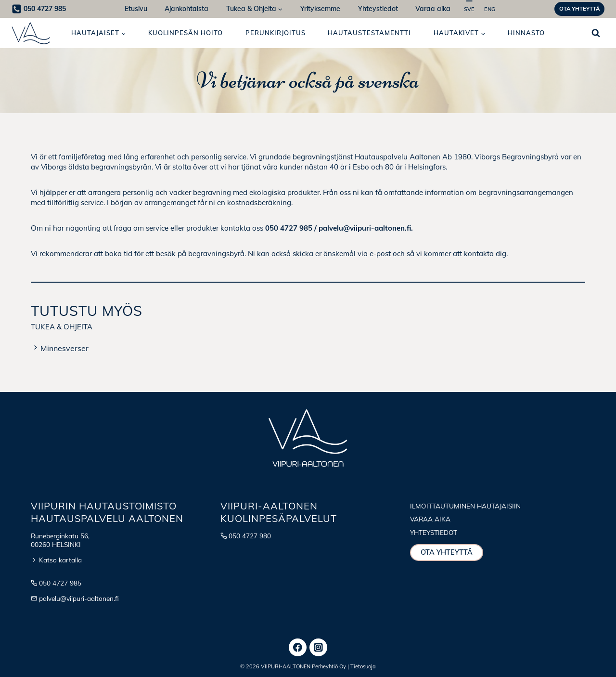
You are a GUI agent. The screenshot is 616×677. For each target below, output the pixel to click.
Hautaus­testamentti (369, 33)
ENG (490, 9)
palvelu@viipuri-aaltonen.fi (79, 598)
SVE (469, 9)
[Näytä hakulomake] (596, 33)
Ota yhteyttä (579, 9)
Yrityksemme (320, 9)
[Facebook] (298, 648)
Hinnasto (526, 33)
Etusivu (136, 9)
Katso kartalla (60, 560)
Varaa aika (433, 9)
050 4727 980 (250, 536)
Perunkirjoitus (276, 33)
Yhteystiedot (378, 9)
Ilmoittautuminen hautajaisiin (465, 506)
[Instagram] (319, 648)
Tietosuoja (363, 666)
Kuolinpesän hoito (186, 33)
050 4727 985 (60, 583)
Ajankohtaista (186, 9)
